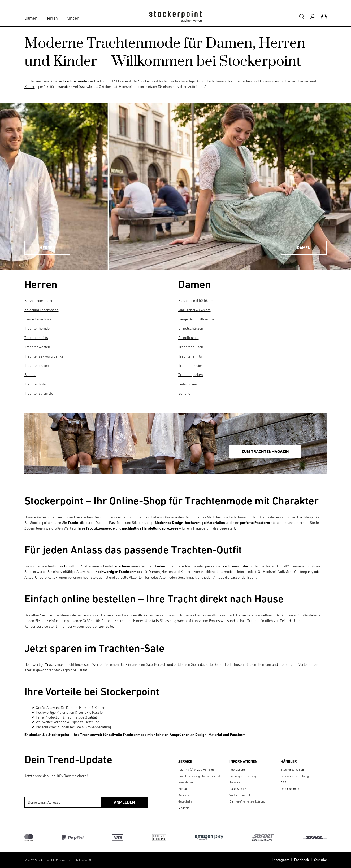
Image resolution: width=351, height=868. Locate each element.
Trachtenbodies (190, 365)
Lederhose (237, 517)
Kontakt (183, 789)
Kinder (72, 18)
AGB (283, 782)
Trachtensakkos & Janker (45, 356)
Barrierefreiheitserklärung (247, 801)
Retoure (235, 782)
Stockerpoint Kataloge (296, 776)
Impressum (237, 770)
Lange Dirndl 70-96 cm (196, 319)
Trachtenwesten (37, 347)
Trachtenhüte (35, 384)
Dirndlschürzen (191, 328)
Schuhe (30, 375)
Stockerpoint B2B (292, 770)
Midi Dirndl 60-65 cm (194, 310)
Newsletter (186, 782)
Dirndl (190, 517)
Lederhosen (188, 384)
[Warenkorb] (324, 17)
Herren (52, 18)
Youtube (319, 860)
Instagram (281, 860)
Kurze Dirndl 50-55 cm (196, 301)
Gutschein (185, 801)
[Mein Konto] (313, 17)
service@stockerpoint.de (205, 776)
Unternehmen (290, 789)
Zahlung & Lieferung (243, 776)
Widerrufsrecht (240, 795)
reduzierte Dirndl (210, 664)
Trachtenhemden (38, 328)
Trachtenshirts (36, 338)
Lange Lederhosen (39, 319)
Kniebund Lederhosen (42, 310)
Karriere (184, 795)
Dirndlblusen (188, 338)
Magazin (184, 808)
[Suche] (302, 17)
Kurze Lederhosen (39, 301)
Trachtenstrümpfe (39, 393)
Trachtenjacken (37, 365)
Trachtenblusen (191, 347)
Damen (31, 18)
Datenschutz (238, 789)
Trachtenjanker (309, 517)
